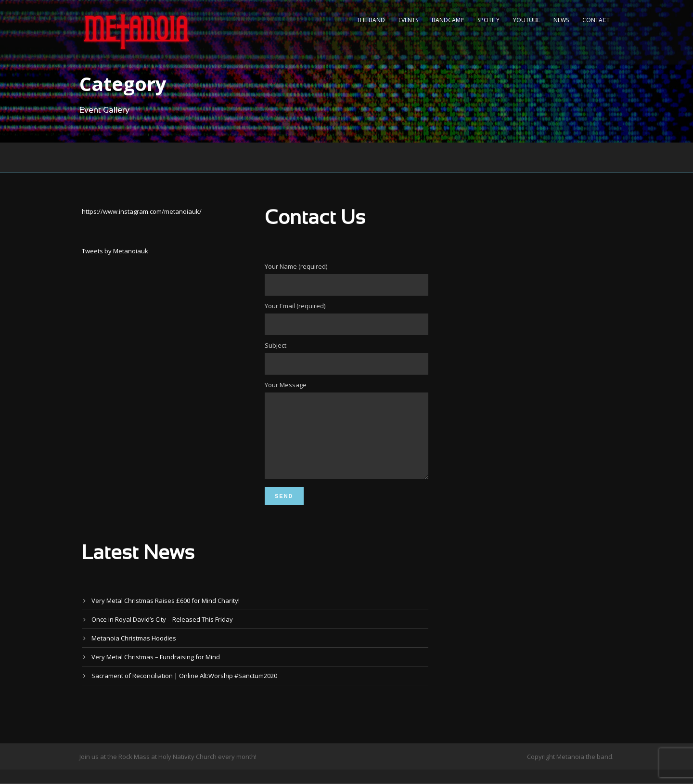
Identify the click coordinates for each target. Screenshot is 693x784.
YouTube (526, 20)
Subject (346, 358)
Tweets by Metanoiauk (115, 251)
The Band (371, 20)
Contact (596, 20)
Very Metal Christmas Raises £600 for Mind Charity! (166, 615)
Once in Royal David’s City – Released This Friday (162, 634)
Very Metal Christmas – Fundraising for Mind (156, 671)
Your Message (346, 438)
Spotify (488, 20)
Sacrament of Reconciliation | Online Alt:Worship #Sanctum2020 (184, 690)
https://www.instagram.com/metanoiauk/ (142, 211)
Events (408, 20)
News (561, 20)
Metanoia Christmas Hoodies (134, 653)
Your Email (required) (346, 318)
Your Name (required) (346, 279)
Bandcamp (448, 20)
